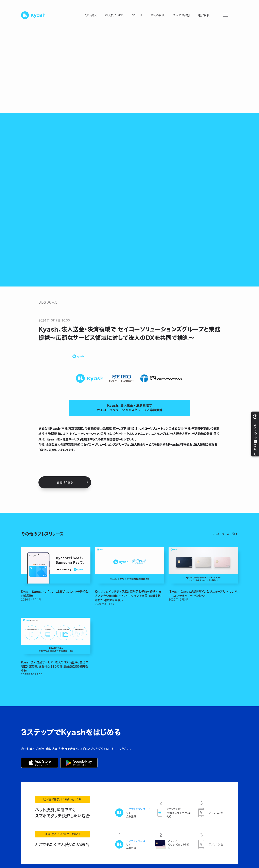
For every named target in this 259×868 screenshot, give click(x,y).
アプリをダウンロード (138, 809)
